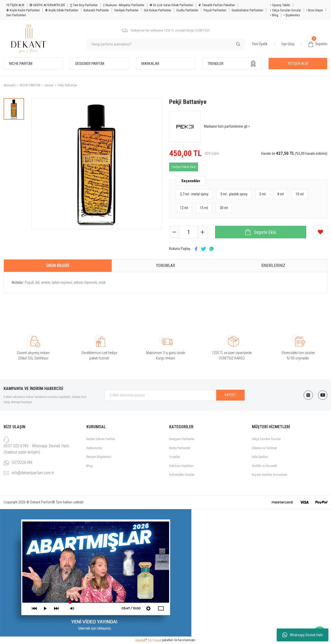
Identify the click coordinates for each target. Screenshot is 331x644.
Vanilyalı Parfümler (126, 10)
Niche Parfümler (180, 448)
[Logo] (29, 39)
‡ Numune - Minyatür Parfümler (124, 5)
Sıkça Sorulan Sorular (266, 439)
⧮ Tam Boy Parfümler (84, 5)
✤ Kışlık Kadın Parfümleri (23, 10)
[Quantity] (189, 232)
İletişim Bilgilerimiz (99, 457)
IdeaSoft (141, 640)
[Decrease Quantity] (175, 232)
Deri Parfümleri (16, 15)
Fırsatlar (175, 457)
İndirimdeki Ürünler (182, 475)
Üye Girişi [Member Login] (288, 44)
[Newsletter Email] (175, 395)
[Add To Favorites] (320, 232)
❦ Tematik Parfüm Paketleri (217, 5)
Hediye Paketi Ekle (184, 167)
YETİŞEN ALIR (15, 5)
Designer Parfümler (182, 439)
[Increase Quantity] (202, 232)
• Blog (274, 15)
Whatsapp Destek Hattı (303, 635)
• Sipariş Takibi (280, 5)
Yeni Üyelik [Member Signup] (260, 44)
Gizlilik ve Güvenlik (265, 466)
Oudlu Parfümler (187, 10)
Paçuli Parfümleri (215, 10)
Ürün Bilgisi (58, 266)
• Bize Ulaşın (315, 10)
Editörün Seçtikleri (181, 466)
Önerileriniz (273, 266)
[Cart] (318, 44)
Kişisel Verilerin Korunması (270, 475)
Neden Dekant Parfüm (101, 439)
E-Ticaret (156, 640)
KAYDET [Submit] (230, 395)
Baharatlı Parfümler (96, 10)
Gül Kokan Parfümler (157, 10)
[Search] (165, 44)
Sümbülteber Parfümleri (247, 10)
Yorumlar (165, 266)
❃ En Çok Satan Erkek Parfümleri (171, 5)
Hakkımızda (94, 448)
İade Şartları (260, 457)
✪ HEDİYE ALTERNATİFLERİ (47, 5)
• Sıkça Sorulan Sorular (285, 10)
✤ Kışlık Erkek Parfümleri (62, 10)
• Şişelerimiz (292, 15)
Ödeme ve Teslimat (264, 448)
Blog (89, 466)
